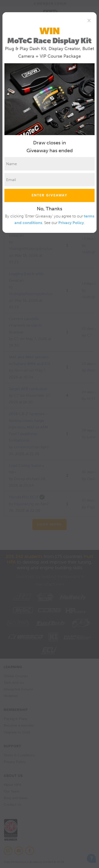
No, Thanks (49, 209)
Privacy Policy (71, 223)
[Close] (89, 20)
